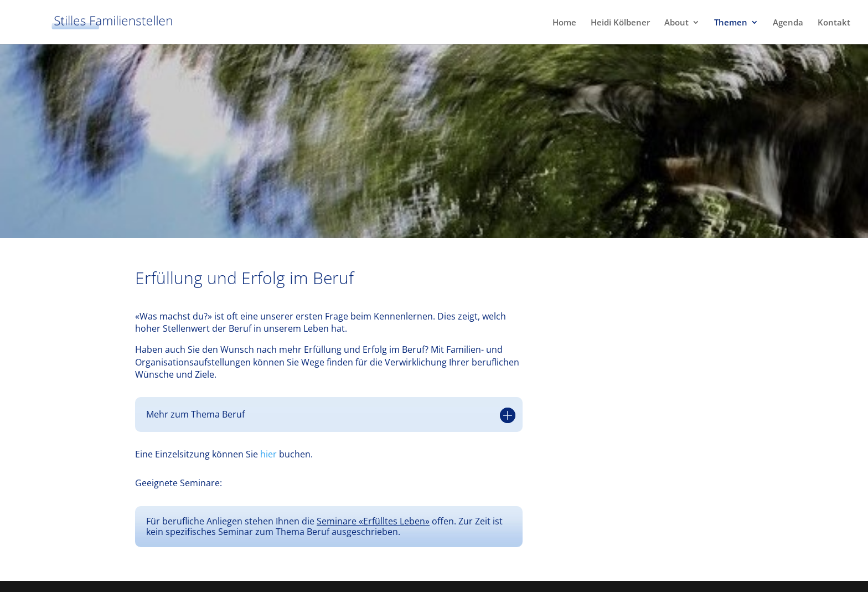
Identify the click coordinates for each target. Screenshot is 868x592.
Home (564, 23)
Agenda (788, 23)
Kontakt (834, 23)
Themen (731, 23)
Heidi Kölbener (620, 23)
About (676, 23)
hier (268, 454)
